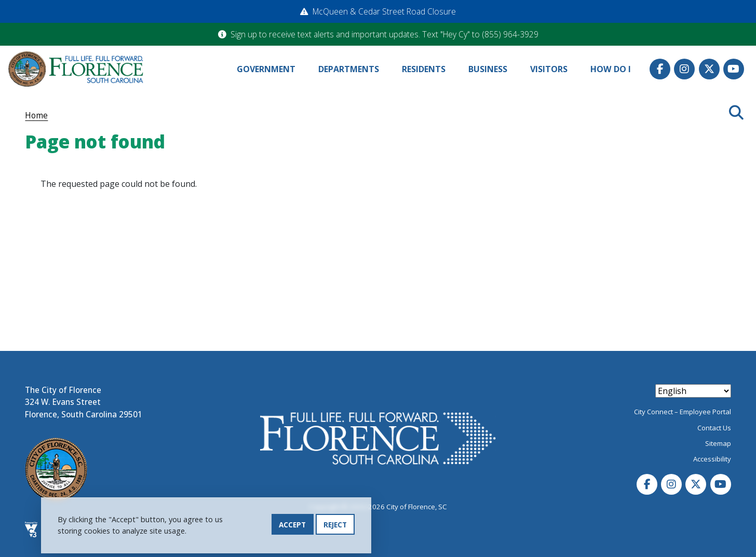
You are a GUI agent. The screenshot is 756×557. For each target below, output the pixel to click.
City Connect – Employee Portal (683, 412)
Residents (424, 69)
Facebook (660, 69)
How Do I (611, 69)
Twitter (709, 69)
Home (36, 115)
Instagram (684, 69)
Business (488, 69)
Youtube (734, 69)
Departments (349, 69)
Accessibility (712, 459)
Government (266, 69)
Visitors (549, 69)
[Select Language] (693, 391)
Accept (292, 525)
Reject (335, 525)
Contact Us (714, 428)
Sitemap (718, 443)
